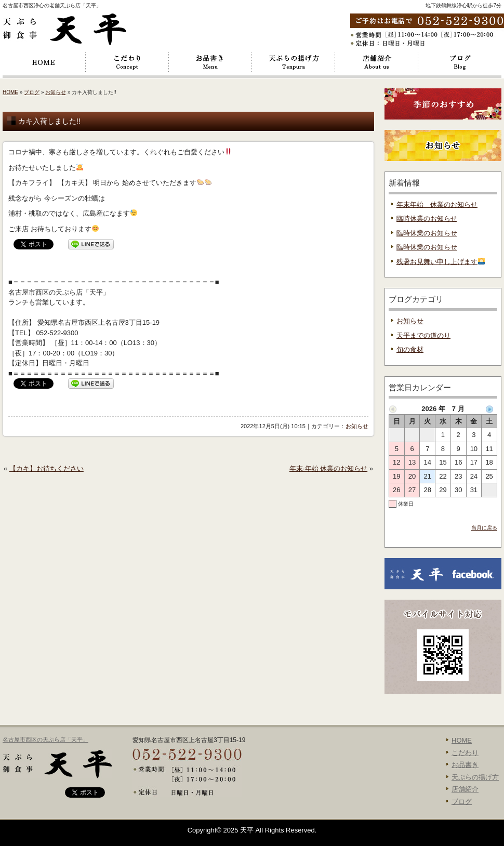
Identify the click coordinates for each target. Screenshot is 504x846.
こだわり (127, 62)
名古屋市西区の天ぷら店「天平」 (45, 739)
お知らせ (56, 92)
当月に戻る (484, 528)
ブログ (460, 62)
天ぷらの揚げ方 (294, 62)
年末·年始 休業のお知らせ (328, 468)
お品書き (210, 62)
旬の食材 (410, 349)
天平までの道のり (423, 335)
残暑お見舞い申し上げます (441, 262)
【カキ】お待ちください (47, 468)
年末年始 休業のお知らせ (437, 204)
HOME (44, 62)
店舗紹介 (377, 62)
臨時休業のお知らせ (427, 219)
